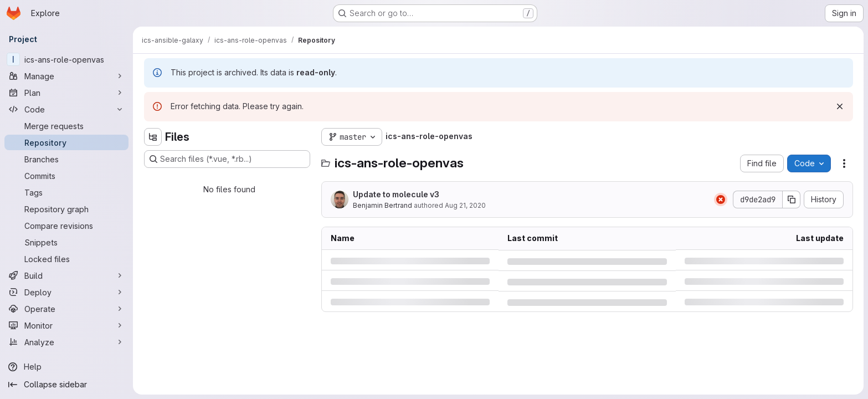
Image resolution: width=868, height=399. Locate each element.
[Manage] (66, 76)
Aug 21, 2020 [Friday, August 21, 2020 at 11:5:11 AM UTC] (465, 205)
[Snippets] (66, 242)
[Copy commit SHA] (792, 199)
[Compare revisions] (66, 226)
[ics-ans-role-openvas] (66, 59)
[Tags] (66, 192)
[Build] (66, 275)
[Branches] (66, 159)
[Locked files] (66, 259)
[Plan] (66, 93)
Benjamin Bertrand (382, 205)
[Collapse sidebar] (66, 385)
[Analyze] (66, 342)
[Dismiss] (840, 106)
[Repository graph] (66, 209)
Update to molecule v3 (396, 194)
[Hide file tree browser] (153, 137)
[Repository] (66, 142)
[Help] (66, 367)
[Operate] (66, 309)
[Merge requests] (66, 126)
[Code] (66, 109)
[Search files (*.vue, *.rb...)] (227, 159)
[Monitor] (66, 325)
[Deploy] (66, 292)
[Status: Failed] (721, 199)
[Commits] (66, 176)
